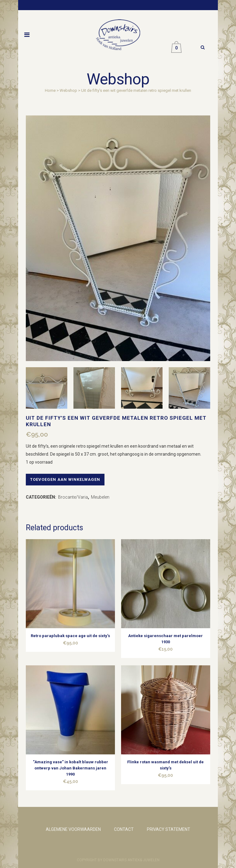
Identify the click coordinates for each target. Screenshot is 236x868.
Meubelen (100, 497)
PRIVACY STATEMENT (169, 829)
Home (50, 90)
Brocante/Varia (73, 497)
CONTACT (124, 829)
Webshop (68, 90)
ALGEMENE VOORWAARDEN (73, 829)
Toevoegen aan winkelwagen (65, 479)
